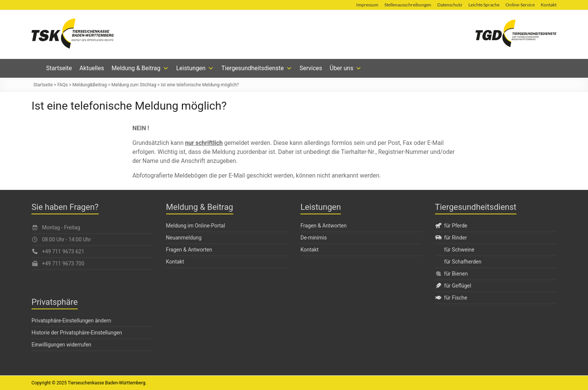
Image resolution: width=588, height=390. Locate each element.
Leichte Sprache (484, 5)
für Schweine (459, 250)
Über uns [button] (346, 68)
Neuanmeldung (184, 238)
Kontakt (549, 5)
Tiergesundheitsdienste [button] (257, 68)
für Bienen (451, 274)
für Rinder (451, 238)
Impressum (367, 5)
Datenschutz (450, 5)
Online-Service (520, 5)
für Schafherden (463, 262)
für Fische (451, 298)
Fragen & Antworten (189, 250)
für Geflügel (453, 286)
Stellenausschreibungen (408, 5)
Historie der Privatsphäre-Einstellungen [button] (77, 333)
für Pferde (451, 226)
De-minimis (313, 238)
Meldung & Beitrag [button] (140, 68)
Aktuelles (92, 68)
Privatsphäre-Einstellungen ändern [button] (71, 321)
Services (311, 68)
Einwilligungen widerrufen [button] (61, 345)
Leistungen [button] (195, 68)
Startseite (59, 68)
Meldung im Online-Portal (196, 226)
